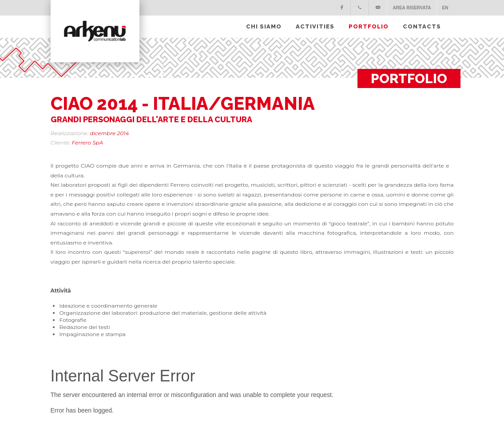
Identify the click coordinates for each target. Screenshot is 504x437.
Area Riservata (412, 8)
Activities (315, 26)
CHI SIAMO (264, 26)
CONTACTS (422, 26)
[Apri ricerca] (451, 19)
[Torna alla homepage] (95, 31)
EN (445, 8)
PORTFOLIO (369, 26)
